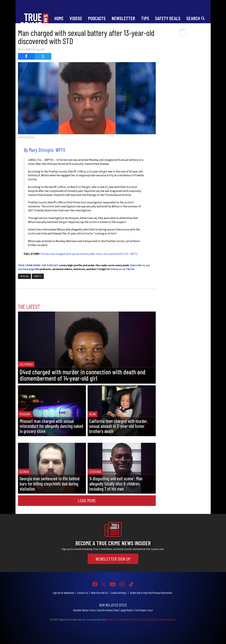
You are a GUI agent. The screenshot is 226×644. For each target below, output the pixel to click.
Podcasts (97, 18)
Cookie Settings (119, 593)
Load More (87, 500)
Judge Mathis (127, 610)
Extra (93, 610)
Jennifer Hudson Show (108, 610)
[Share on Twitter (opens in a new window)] (43, 56)
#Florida (24, 276)
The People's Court (144, 610)
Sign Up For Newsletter (64, 593)
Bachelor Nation (81, 610)
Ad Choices (170, 619)
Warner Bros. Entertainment (119, 619)
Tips (145, 18)
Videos (76, 18)
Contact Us (83, 593)
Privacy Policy (142, 619)
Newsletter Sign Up (113, 559)
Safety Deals (168, 18)
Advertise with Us (99, 593)
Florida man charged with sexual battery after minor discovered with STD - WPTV (89, 254)
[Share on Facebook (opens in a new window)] (26, 56)
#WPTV (38, 276)
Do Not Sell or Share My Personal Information (151, 593)
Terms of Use (157, 619)
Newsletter (123, 18)
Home (59, 18)
